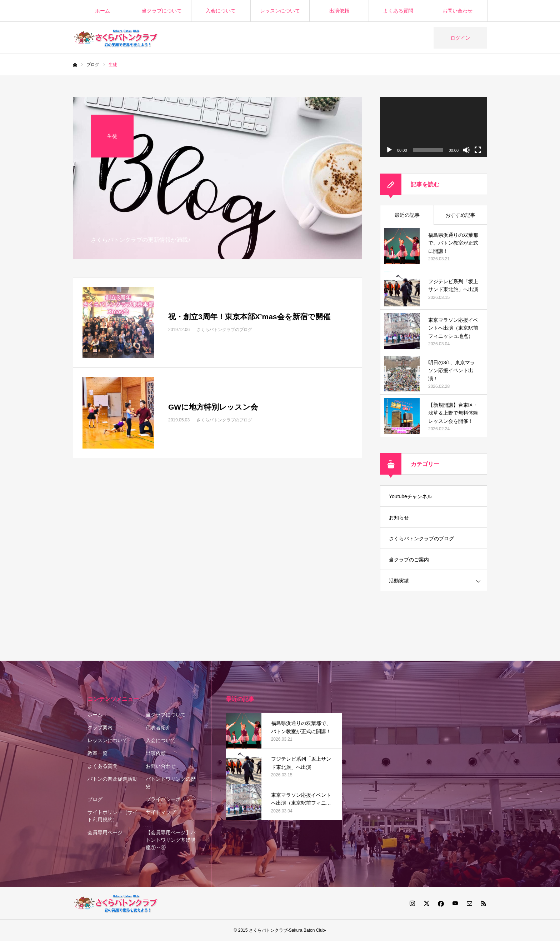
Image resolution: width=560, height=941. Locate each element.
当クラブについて (162, 11)
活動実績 (399, 581)
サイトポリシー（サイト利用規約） (112, 816)
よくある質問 (398, 11)
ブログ (95, 799)
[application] (434, 127)
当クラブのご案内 (409, 560)
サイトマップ (161, 812)
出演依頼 (339, 11)
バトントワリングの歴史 (171, 783)
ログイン (460, 38)
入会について (221, 11)
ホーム (102, 11)
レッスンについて (280, 11)
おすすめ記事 (460, 215)
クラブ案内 (100, 727)
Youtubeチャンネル (411, 496)
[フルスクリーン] (478, 150)
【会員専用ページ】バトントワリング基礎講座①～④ (171, 840)
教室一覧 (97, 753)
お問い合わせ (457, 11)
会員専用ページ (105, 832)
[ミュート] (466, 150)
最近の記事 (407, 215)
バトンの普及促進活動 (112, 779)
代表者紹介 (158, 727)
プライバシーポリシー (171, 799)
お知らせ (399, 517)
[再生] (389, 150)
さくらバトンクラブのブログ (421, 539)
